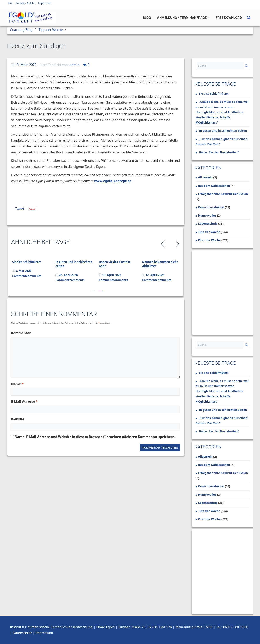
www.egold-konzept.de (113, 181)
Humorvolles (207, 215)
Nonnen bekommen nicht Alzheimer (160, 264)
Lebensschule (208, 224)
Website (18, 419)
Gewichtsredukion (211, 207)
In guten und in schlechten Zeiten (74, 264)
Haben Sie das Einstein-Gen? (115, 264)
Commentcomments (27, 276)
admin (74, 65)
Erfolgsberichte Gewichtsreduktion (223, 194)
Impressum (45, 3)
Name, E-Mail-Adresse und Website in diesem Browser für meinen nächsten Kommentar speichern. (95, 437)
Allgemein (205, 177)
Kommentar (21, 333)
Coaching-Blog (21, 30)
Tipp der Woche (51, 30)
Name (17, 384)
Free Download (229, 18)
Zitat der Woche (209, 240)
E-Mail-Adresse (24, 401)
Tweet (20, 209)
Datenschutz (22, 633)
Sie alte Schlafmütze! (27, 262)
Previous (163, 244)
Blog (11, 3)
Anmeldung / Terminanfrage (183, 18)
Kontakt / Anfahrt (26, 3)
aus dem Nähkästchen (214, 186)
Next (177, 244)
